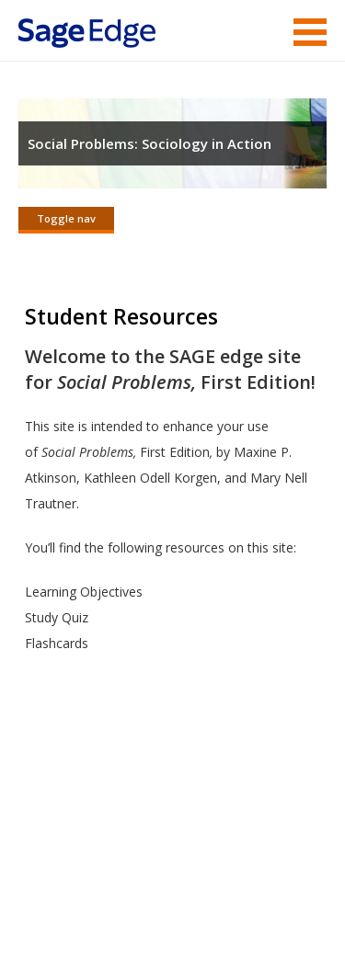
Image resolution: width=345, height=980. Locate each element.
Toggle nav (66, 218)
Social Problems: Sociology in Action (149, 143)
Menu (310, 32)
